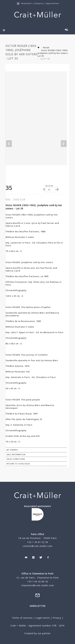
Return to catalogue (18, 464)
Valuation (39, 3)
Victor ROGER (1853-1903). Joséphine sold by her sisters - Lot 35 (53, 53)
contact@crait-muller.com (37, 546)
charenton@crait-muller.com (38, 585)
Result (46, 48)
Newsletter (27, 3)
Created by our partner (37, 633)
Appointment (53, 3)
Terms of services (22, 618)
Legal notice (43, 618)
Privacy (56, 618)
